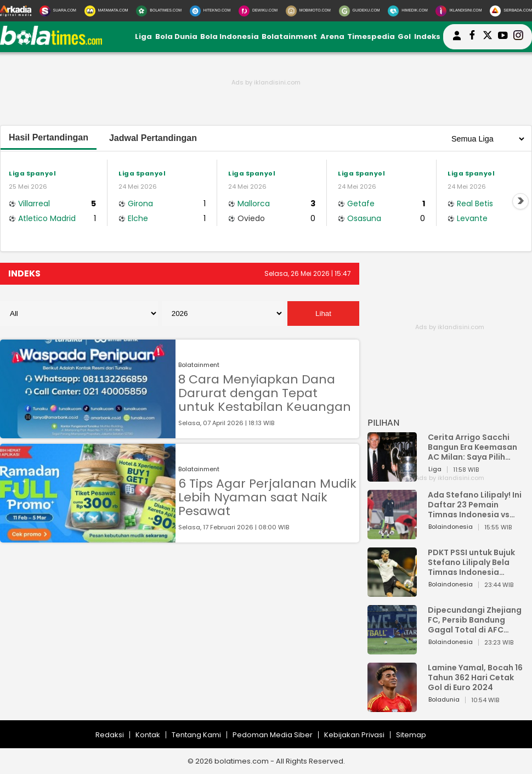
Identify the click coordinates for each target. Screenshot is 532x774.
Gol (404, 36)
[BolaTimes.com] (159, 11)
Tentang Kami (196, 735)
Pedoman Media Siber (273, 735)
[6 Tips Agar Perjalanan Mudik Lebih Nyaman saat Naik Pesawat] (88, 537)
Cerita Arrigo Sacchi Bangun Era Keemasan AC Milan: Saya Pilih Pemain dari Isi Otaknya (476, 447)
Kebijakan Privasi (354, 735)
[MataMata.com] (106, 11)
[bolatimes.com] (51, 43)
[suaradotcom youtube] (503, 37)
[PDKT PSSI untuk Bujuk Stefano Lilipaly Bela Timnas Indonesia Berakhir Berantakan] (392, 592)
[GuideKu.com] (360, 11)
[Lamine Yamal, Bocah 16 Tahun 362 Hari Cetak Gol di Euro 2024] (392, 707)
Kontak (148, 735)
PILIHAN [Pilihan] (383, 423)
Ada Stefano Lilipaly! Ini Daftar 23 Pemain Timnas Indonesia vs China (475, 505)
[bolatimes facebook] (472, 37)
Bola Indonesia (230, 36)
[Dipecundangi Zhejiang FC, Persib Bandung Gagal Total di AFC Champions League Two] (392, 649)
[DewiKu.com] (258, 11)
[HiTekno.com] (210, 11)
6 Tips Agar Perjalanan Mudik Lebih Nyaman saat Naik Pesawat (267, 497)
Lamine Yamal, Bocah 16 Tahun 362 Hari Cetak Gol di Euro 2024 (475, 677)
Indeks (427, 36)
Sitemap (411, 735)
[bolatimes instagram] (518, 37)
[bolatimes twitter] (488, 37)
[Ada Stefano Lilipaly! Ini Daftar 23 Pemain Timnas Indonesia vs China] (392, 534)
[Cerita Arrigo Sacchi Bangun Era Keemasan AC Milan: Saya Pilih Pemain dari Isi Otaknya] (392, 476)
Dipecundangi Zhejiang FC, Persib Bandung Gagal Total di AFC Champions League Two (476, 620)
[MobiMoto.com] (308, 11)
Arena (332, 36)
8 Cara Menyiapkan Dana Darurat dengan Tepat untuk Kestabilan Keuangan (265, 393)
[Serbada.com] (511, 11)
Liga (143, 36)
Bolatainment (289, 36)
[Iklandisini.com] (459, 11)
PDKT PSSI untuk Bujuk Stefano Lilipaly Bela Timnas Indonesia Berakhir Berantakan (471, 562)
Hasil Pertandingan (49, 137)
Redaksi (110, 735)
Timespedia (371, 36)
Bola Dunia (176, 36)
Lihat (323, 313)
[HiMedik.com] (408, 11)
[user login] (457, 40)
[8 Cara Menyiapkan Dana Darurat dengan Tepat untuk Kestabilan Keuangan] (88, 433)
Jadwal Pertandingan (153, 138)
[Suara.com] (58, 11)
